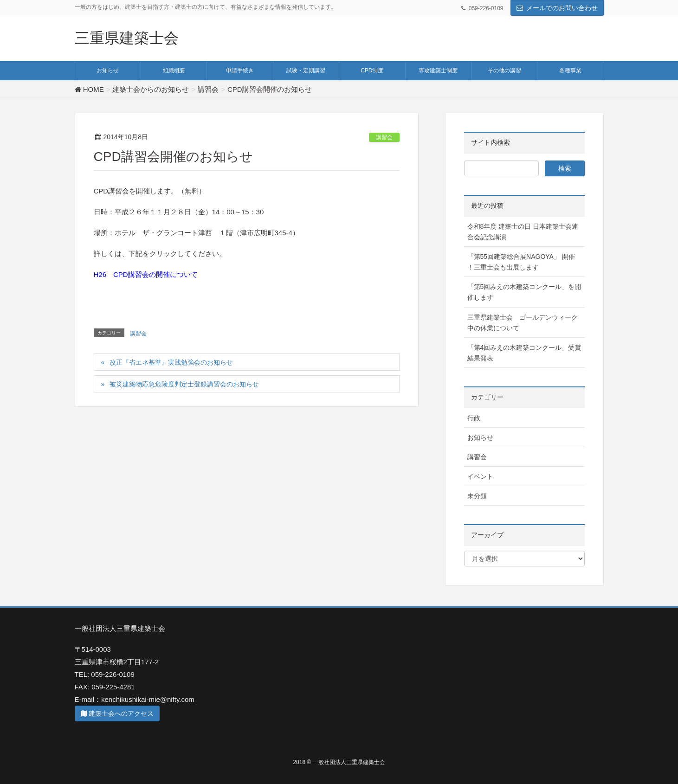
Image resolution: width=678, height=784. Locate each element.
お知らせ (480, 437)
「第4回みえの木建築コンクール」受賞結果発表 (524, 353)
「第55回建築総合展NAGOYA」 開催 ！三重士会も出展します (521, 262)
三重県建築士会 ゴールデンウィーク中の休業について (523, 323)
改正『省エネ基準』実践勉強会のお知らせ (171, 362)
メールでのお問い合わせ (562, 8)
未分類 (477, 496)
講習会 (384, 137)
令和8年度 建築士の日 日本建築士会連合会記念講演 (523, 232)
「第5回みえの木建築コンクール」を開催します (524, 292)
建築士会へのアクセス (117, 713)
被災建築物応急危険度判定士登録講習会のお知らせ (184, 384)
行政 (474, 418)
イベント (480, 476)
